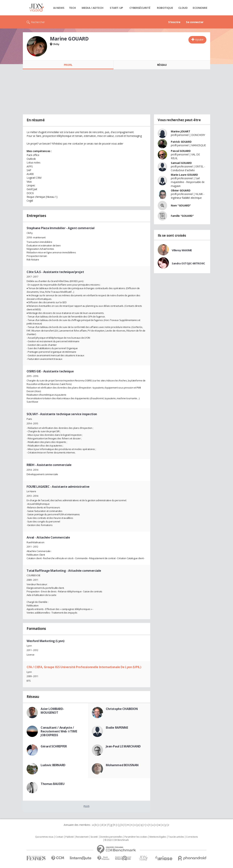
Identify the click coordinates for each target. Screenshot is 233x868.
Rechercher (38, 22)
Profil (68, 65)
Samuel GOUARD (181, 163)
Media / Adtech (93, 8)
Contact (59, 837)
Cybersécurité (140, 8)
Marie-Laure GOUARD (184, 175)
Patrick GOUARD (181, 142)
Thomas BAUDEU (53, 784)
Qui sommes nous (44, 837)
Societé (94, 837)
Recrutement (82, 837)
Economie (200, 8)
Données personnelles (111, 837)
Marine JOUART (181, 131)
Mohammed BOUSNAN (122, 765)
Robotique (165, 8)
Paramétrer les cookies (136, 837)
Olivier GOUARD (181, 190)
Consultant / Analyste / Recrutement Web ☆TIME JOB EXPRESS (59, 731)
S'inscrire (174, 22)
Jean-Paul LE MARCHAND (123, 746)
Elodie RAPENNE (117, 728)
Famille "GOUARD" (182, 216)
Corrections (192, 837)
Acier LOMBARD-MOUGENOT (52, 711)
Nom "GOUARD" (181, 205)
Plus (86, 806)
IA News (59, 8)
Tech (72, 8)
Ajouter (199, 39)
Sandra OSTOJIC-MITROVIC (188, 263)
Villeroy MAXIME (182, 250)
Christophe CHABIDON (122, 709)
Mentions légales (158, 837)
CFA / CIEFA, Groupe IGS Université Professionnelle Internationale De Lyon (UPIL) (84, 667)
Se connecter (195, 22)
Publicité (69, 837)
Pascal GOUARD (181, 151)
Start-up (116, 8)
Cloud (183, 8)
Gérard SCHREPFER (54, 746)
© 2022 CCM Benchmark (117, 840)
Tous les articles (176, 837)
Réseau (162, 65)
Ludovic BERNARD (53, 765)
